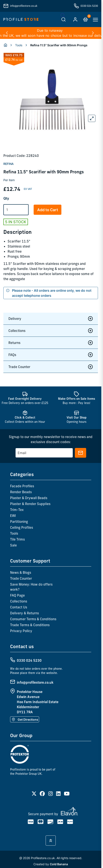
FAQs (51, 355)
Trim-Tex (17, 510)
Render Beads (21, 492)
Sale (13, 545)
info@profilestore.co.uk (24, 6)
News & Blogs (21, 572)
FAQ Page (17, 595)
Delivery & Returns (24, 613)
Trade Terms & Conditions (30, 625)
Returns (51, 343)
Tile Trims (17, 539)
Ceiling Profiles (22, 527)
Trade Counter (51, 367)
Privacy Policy (21, 631)
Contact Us (19, 607)
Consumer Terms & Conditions (33, 619)
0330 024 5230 (89, 6)
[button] (7, 33)
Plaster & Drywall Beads (29, 498)
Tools (19, 45)
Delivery (51, 319)
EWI (13, 516)
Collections (51, 331)
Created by (51, 864)
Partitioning (19, 522)
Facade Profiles (22, 486)
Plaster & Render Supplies (30, 504)
